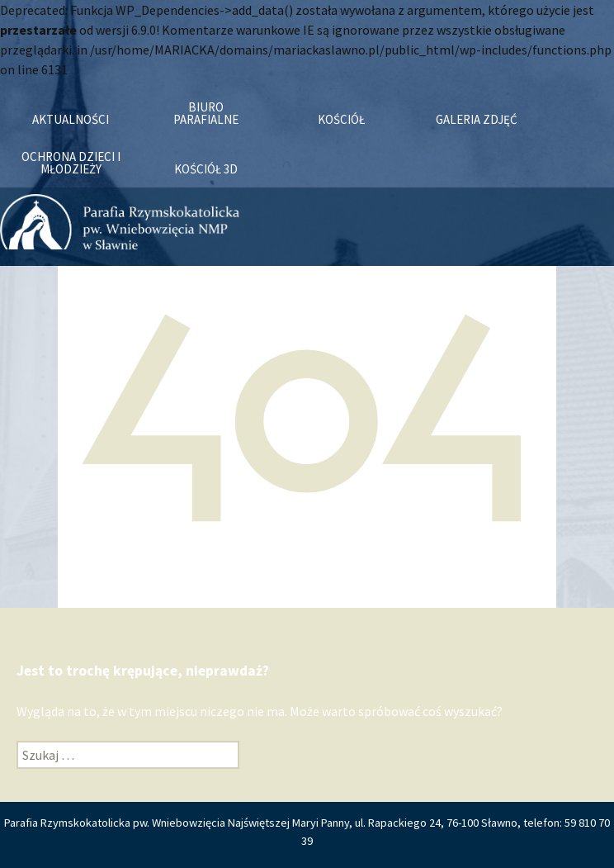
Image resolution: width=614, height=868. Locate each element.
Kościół (341, 119)
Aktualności (71, 119)
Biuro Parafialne (206, 113)
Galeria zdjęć (477, 119)
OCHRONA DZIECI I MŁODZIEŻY (71, 163)
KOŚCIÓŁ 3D (206, 169)
